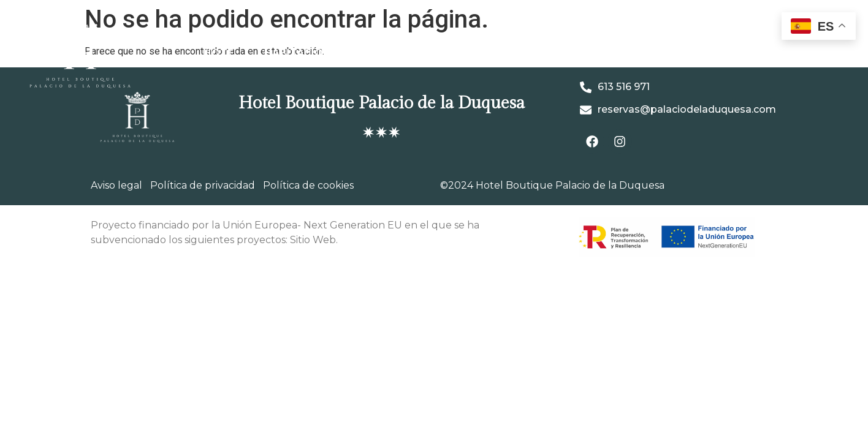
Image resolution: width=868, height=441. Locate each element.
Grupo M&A (680, 53)
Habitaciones (304, 53)
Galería (390, 53)
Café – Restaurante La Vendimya (530, 53)
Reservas (762, 53)
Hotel (222, 53)
